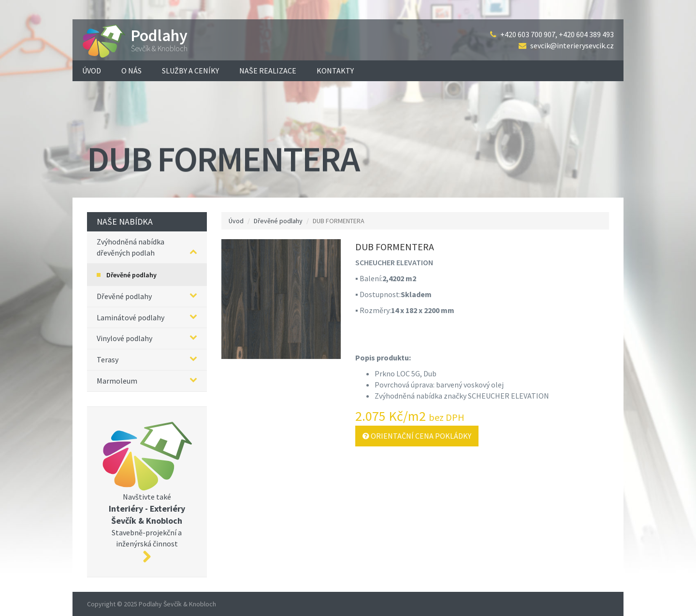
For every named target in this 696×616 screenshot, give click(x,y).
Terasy (147, 359)
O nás (131, 71)
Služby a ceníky (190, 71)
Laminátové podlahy (147, 317)
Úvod (92, 71)
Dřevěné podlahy (131, 275)
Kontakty (335, 71)
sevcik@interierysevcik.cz (572, 45)
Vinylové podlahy (147, 338)
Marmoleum (147, 380)
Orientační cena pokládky (417, 436)
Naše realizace (268, 71)
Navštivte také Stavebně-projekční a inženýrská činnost (147, 492)
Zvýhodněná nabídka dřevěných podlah (147, 247)
